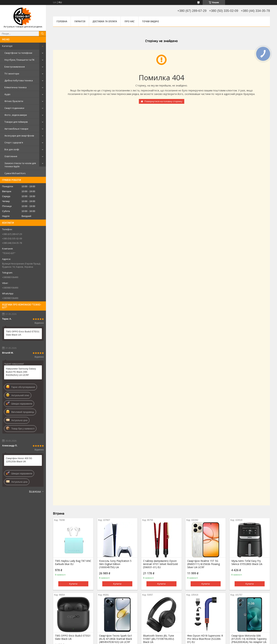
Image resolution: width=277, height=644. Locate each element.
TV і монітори (12, 74)
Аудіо (7, 94)
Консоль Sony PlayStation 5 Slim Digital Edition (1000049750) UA (115, 564)
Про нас (129, 21)
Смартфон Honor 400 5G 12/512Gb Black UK (19, 460)
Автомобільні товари (16, 129)
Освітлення (11, 156)
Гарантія (80, 21)
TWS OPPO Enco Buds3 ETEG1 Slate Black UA (23, 333)
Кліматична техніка (15, 87)
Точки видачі (151, 21)
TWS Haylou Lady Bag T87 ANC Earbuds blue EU (73, 563)
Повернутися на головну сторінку (163, 101)
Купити (73, 584)
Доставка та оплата (105, 21)
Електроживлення (15, 67)
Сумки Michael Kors (15, 173)
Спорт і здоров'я (14, 142)
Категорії (7, 46)
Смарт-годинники (14, 108)
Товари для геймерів (16, 122)
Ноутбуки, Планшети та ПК (20, 60)
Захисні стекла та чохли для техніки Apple (20, 165)
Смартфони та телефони (18, 53)
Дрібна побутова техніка (19, 80)
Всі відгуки (35, 491)
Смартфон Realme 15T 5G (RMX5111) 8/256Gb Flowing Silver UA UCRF (204, 564)
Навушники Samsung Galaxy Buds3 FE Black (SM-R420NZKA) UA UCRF (21, 372)
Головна (62, 21)
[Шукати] (42, 34)
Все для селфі (12, 149)
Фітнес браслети (14, 101)
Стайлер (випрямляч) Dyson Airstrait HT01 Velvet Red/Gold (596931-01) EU (160, 564)
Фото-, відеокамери (16, 115)
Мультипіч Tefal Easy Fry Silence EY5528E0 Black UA (247, 563)
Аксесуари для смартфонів (19, 136)
